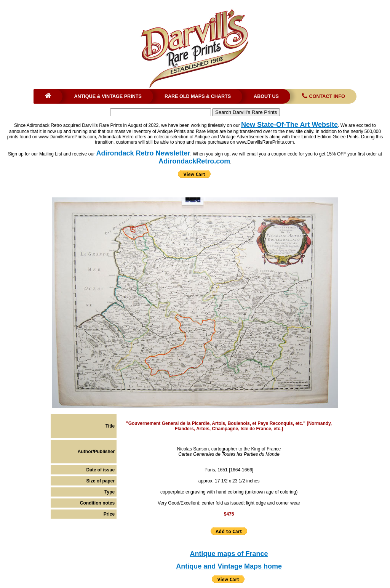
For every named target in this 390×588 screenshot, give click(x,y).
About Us (266, 96)
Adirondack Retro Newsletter (143, 153)
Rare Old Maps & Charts (198, 96)
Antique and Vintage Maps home (229, 566)
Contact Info (323, 96)
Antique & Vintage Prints (108, 96)
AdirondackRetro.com (194, 161)
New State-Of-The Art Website (289, 125)
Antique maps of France (229, 554)
